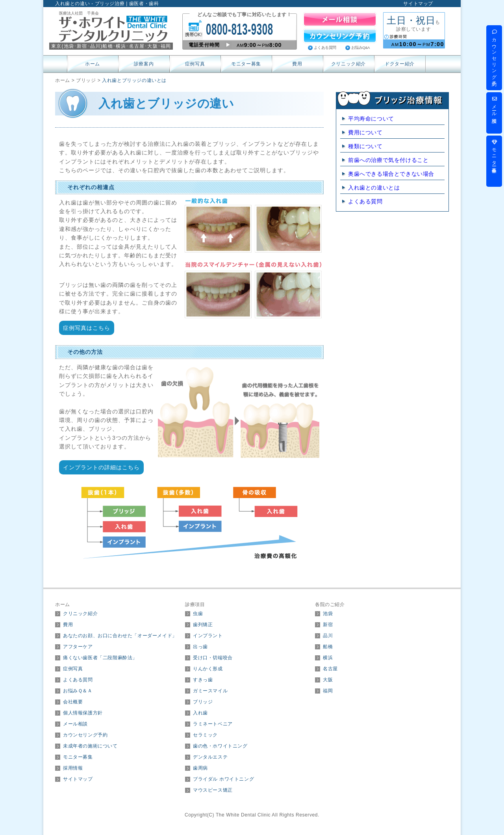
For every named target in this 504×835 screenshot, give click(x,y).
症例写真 (195, 64)
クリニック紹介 (348, 64)
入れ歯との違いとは (374, 188)
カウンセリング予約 (85, 735)
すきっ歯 (203, 680)
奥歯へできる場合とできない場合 (391, 174)
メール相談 (75, 724)
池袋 (328, 614)
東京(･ (64, 46)
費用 (297, 64)
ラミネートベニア (213, 724)
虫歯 (198, 614)
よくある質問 (325, 47)
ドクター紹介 (400, 64)
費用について (365, 132)
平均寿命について (371, 119)
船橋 (328, 647)
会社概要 (73, 702)
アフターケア (78, 647)
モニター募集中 (494, 153)
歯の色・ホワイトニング (220, 746)
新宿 (328, 625)
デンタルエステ (210, 757)
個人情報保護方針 (83, 713)
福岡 (328, 691)
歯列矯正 (203, 625)
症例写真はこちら (87, 328)
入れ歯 (200, 713)
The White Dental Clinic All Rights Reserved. (268, 815)
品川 (328, 636)
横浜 (328, 658)
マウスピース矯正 (213, 790)
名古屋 (330, 669)
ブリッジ (203, 702)
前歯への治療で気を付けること (388, 160)
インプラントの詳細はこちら (101, 467)
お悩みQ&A (360, 47)
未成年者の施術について (90, 746)
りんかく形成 (208, 669)
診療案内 (144, 64)
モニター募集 (246, 64)
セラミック (205, 735)
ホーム (93, 64)
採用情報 (73, 768)
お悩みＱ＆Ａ (78, 691)
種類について (365, 146)
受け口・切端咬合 (213, 658)
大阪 (328, 680)
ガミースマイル (210, 691)
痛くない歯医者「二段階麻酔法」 (100, 658)
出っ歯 (200, 647)
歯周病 (200, 768)
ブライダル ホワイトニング (223, 779)
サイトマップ (418, 4)
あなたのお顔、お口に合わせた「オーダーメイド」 (120, 636)
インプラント (208, 636)
